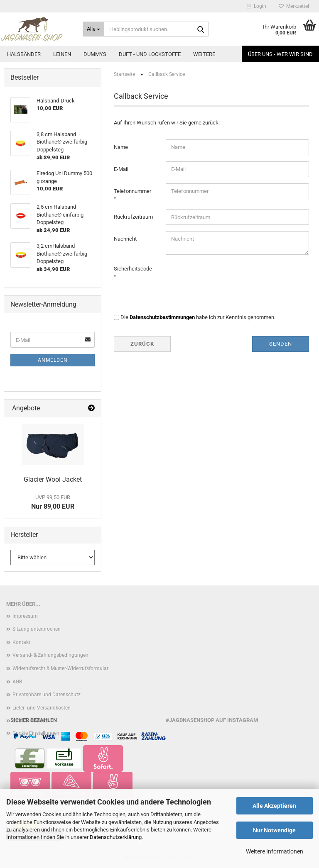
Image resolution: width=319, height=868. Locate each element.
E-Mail (121, 169)
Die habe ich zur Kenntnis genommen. (198, 317)
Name (121, 147)
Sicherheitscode (133, 269)
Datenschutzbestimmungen (162, 317)
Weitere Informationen (275, 851)
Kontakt (21, 642)
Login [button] (256, 6)
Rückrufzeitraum (133, 217)
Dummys (95, 54)
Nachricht (125, 239)
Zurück (142, 344)
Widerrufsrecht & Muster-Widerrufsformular (60, 668)
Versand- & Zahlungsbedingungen (50, 655)
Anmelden (53, 360)
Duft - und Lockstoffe (150, 54)
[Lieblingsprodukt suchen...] (94, 29)
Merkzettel (294, 6)
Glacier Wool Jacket (53, 479)
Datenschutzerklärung (116, 837)
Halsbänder (24, 54)
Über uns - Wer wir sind (280, 54)
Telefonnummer (133, 191)
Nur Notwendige (274, 830)
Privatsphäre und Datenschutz (47, 695)
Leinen (62, 54)
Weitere (204, 54)
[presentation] (229, 277)
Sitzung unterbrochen (37, 629)
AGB (17, 682)
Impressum (25, 616)
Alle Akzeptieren (274, 806)
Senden (281, 344)
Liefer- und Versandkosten (42, 708)
